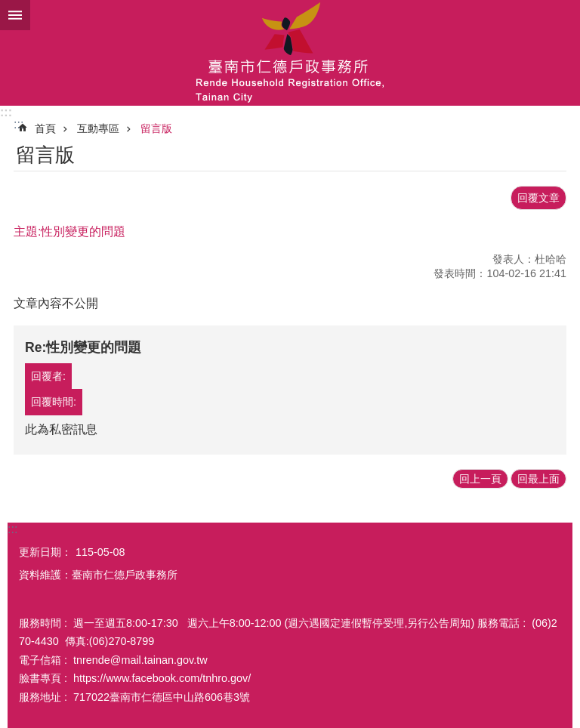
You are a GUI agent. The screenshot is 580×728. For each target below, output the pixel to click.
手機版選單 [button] (15, 15)
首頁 (45, 128)
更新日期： (45, 552)
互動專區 (98, 128)
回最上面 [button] (538, 479)
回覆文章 (538, 198)
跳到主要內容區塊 (8, 8)
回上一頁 (480, 479)
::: (6, 112)
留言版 (156, 128)
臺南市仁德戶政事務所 (290, 53)
